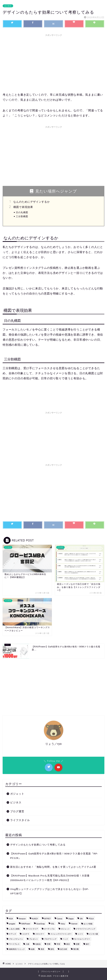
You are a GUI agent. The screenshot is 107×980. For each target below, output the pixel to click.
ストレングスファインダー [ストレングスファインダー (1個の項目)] (61, 934)
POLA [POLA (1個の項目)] (91, 919)
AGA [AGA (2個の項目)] (11, 919)
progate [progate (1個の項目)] (12, 924)
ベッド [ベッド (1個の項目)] (65, 939)
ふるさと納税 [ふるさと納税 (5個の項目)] (14, 929)
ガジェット (17, 794)
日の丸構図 (22, 212)
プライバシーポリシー (51, 972)
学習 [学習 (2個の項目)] (58, 944)
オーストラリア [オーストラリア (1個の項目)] (32, 929)
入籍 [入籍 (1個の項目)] (27, 944)
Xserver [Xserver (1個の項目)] (74, 924)
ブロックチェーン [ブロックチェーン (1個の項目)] (16, 939)
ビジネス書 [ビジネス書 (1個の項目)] (93, 934)
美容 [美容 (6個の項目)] (42, 949)
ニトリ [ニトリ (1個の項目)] (80, 934)
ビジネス (8, 6)
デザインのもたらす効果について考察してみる (38, 845)
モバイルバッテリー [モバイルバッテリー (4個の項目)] (82, 939)
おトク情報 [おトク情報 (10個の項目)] (88, 924)
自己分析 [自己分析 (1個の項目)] (64, 949)
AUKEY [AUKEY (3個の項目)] (35, 919)
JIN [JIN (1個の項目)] (81, 919)
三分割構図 (22, 216)
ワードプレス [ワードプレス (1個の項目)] (14, 944)
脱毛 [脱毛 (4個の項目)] (52, 949)
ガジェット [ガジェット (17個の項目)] (65, 929)
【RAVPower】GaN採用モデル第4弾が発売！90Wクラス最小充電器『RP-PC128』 (54, 856)
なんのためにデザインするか (32, 202)
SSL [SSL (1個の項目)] (53, 924)
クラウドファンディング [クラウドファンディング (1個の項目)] (86, 929)
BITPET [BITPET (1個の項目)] (47, 919)
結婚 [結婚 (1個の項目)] (33, 949)
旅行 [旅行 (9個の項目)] (87, 944)
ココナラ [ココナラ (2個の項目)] (26, 934)
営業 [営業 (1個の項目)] (49, 944)
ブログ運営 (17, 811)
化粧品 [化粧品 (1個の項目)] (38, 944)
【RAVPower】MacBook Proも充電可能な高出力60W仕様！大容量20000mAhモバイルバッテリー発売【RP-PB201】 (50, 878)
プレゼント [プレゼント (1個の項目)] (34, 939)
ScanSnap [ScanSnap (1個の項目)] (41, 924)
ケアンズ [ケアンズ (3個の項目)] (12, 934)
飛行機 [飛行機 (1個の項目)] (76, 949)
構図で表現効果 (23, 207)
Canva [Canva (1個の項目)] (60, 919)
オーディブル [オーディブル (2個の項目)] (49, 929)
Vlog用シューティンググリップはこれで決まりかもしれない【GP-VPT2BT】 (50, 891)
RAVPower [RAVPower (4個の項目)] (26, 924)
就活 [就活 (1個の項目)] (68, 944)
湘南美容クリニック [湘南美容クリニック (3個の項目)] (17, 949)
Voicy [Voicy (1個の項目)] (63, 924)
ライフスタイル (20, 820)
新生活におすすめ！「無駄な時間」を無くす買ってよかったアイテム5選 (53, 867)
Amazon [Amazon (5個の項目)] (22, 919)
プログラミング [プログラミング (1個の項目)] (50, 939)
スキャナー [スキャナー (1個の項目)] (40, 934)
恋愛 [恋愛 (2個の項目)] (78, 944)
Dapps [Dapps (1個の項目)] (71, 919)
